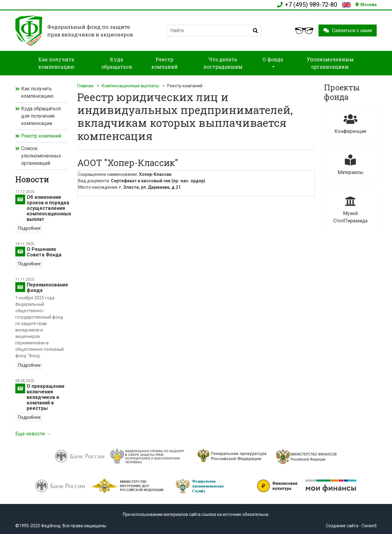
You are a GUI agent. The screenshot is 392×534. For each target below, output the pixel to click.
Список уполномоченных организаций (41, 156)
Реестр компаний (41, 136)
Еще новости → (33, 434)
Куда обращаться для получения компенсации (41, 116)
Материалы (350, 165)
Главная (85, 86)
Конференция (350, 124)
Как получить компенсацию (37, 92)
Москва (366, 5)
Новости (32, 179)
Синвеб (369, 526)
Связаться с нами (348, 30)
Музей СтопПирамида (350, 210)
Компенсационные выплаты (130, 86)
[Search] (214, 31)
